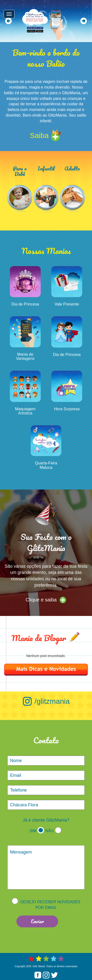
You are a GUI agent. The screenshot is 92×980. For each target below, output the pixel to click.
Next (84, 21)
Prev (8, 21)
